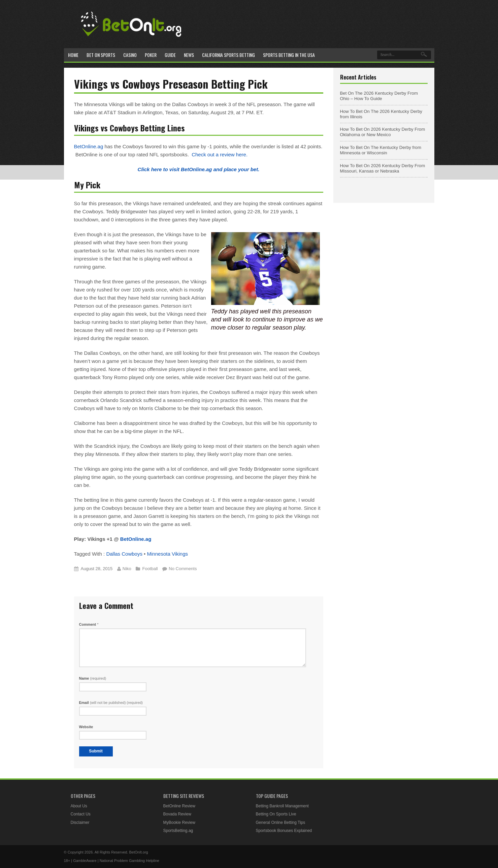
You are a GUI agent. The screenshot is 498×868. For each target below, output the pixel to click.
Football (150, 569)
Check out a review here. (220, 154)
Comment (89, 624)
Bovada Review (177, 814)
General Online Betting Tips (281, 823)
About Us (79, 806)
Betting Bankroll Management (282, 806)
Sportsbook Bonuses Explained (284, 831)
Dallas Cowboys (124, 554)
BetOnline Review (179, 806)
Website (86, 727)
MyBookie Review (179, 823)
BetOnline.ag (89, 146)
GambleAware (85, 861)
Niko (127, 569)
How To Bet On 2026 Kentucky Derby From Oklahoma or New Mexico (383, 132)
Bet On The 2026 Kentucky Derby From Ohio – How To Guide (379, 96)
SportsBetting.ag (178, 831)
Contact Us (81, 814)
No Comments (183, 569)
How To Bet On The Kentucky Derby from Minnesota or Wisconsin (381, 150)
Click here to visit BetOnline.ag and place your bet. (199, 169)
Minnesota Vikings (168, 554)
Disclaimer (80, 823)
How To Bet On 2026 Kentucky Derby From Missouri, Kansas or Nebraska (383, 168)
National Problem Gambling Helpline (129, 861)
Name (93, 678)
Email (111, 703)
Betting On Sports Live (276, 814)
